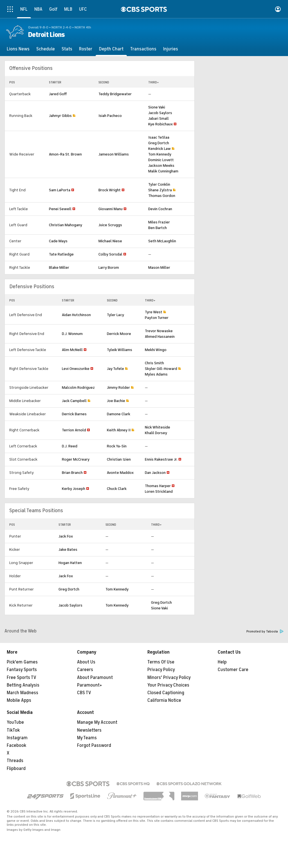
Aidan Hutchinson (76, 315)
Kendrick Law (159, 149)
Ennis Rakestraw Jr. (161, 459)
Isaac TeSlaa (159, 137)
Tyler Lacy (115, 315)
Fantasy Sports (22, 670)
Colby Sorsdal (110, 254)
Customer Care (233, 670)
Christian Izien (119, 459)
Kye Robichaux (160, 124)
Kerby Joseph (74, 489)
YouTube (15, 722)
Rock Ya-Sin (117, 446)
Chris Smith (154, 363)
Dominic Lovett (161, 160)
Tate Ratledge (61, 254)
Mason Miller (159, 267)
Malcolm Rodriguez (78, 388)
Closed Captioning (166, 693)
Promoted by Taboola (265, 631)
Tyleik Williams (120, 350)
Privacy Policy (161, 670)
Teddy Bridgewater (115, 94)
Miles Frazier (159, 222)
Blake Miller (59, 267)
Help (222, 662)
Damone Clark (119, 414)
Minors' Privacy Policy (169, 678)
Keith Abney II (119, 430)
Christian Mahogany (66, 225)
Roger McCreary (76, 459)
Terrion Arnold (74, 430)
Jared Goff (58, 94)
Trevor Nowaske (159, 331)
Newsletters (89, 730)
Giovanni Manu (111, 209)
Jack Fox (66, 536)
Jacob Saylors (160, 113)
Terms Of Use (161, 662)
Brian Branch (72, 473)
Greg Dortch (159, 143)
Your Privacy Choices (168, 685)
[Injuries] (171, 49)
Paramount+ (90, 685)
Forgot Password (94, 745)
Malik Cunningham (163, 171)
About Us (86, 662)
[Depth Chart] (111, 49)
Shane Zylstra (160, 190)
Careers (85, 670)
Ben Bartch (157, 228)
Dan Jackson (155, 473)
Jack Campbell (74, 401)
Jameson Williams (114, 154)
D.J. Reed (70, 446)
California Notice (164, 700)
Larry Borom (109, 267)
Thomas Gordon (162, 196)
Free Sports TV (22, 678)
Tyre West (154, 312)
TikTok (13, 730)
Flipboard (16, 769)
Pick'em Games (22, 662)
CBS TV (84, 693)
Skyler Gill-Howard (161, 369)
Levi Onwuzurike (76, 369)
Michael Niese (110, 241)
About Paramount (95, 678)
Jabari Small (158, 118)
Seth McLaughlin (162, 241)
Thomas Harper (158, 486)
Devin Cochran (160, 209)
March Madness (22, 693)
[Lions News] (18, 49)
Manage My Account (97, 722)
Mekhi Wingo (156, 350)
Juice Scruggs (110, 225)
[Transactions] (143, 49)
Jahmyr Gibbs (60, 116)
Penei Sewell (60, 209)
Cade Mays (58, 241)
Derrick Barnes (74, 414)
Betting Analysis (23, 685)
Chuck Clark (117, 489)
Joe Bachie (116, 401)
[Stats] (67, 49)
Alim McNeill (72, 350)
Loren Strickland (159, 491)
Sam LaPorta (60, 190)
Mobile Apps (19, 700)
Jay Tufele (115, 369)
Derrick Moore (119, 334)
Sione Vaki (157, 107)
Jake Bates (68, 550)
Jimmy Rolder (118, 388)
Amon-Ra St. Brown (65, 154)
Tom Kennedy (160, 154)
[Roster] (86, 49)
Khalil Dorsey (156, 433)
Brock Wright (110, 190)
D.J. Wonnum (72, 334)
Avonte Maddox (120, 473)
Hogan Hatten (70, 563)
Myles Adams (156, 374)
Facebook (16, 745)
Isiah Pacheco (110, 116)
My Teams (87, 738)
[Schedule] (46, 49)
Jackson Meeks (161, 166)
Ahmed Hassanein (160, 337)
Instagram (17, 738)
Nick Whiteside (157, 427)
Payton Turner (157, 318)
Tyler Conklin (159, 184)
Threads (15, 761)
